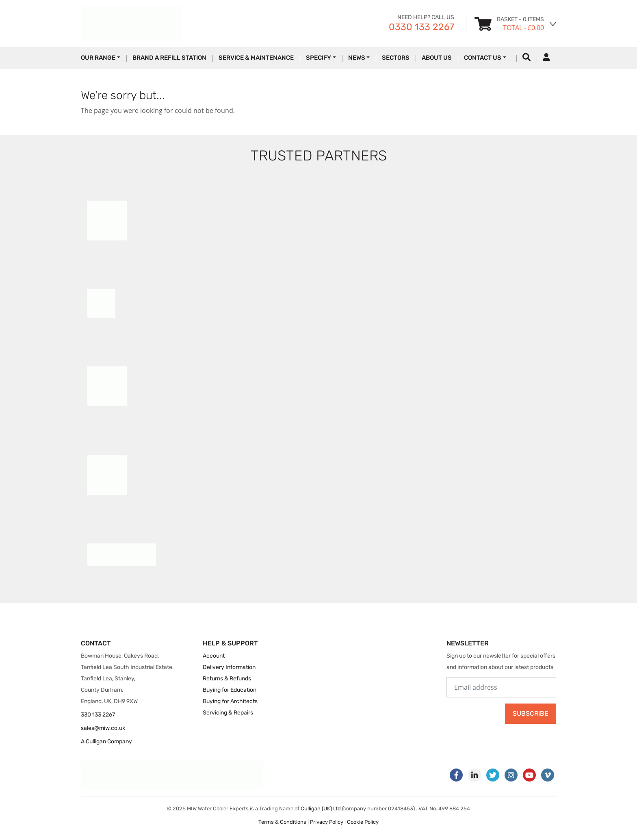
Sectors (396, 58)
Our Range (98, 58)
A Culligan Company (106, 741)
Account (214, 656)
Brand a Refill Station (169, 58)
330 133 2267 (98, 715)
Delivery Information (229, 667)
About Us (437, 58)
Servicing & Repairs (228, 713)
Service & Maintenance (256, 58)
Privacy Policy (327, 822)
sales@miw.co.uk (103, 728)
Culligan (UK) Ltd (321, 809)
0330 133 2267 (421, 27)
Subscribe (531, 713)
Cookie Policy (363, 822)
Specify (318, 58)
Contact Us (483, 58)
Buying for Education (230, 690)
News (357, 58)
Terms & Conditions (282, 822)
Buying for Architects (230, 701)
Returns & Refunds (227, 679)
